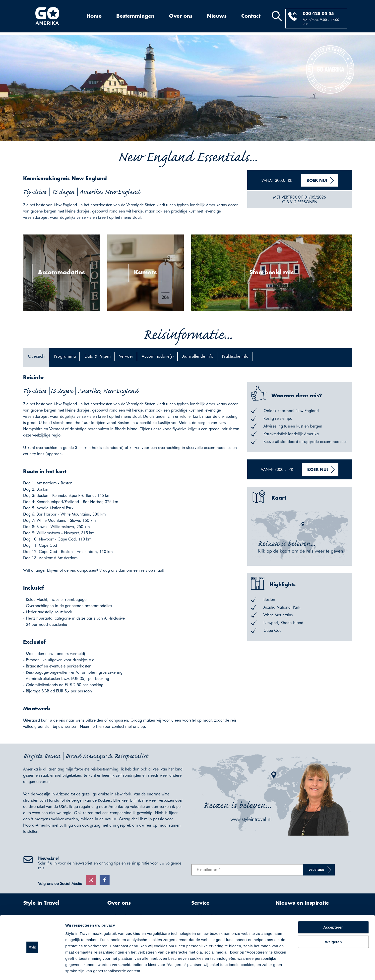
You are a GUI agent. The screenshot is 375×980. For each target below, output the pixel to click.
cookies (133, 919)
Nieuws (217, 16)
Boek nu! (317, 181)
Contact (251, 16)
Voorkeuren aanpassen (86, 970)
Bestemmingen (135, 16)
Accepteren (333, 913)
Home (94, 16)
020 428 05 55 (318, 14)
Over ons (181, 16)
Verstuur (316, 870)
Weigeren (333, 927)
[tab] (36, 358)
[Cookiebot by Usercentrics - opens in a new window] (32, 970)
